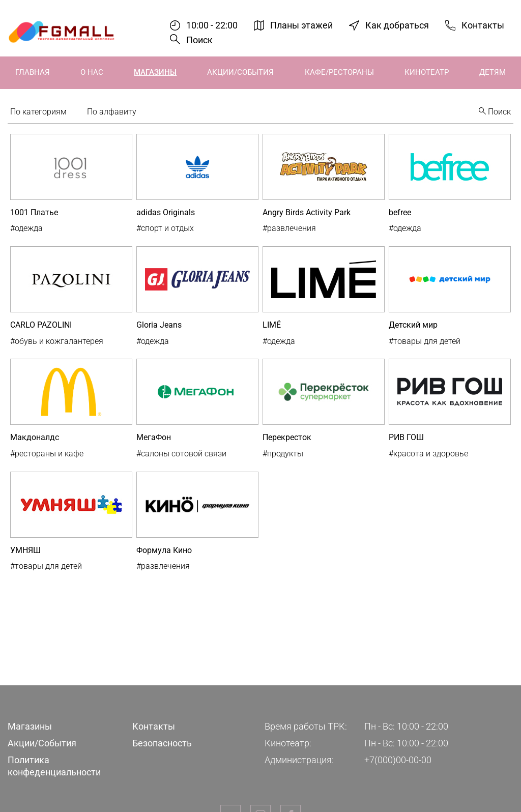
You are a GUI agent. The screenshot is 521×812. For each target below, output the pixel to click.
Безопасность (162, 743)
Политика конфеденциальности (54, 766)
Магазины (155, 72)
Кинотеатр (427, 72)
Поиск (199, 40)
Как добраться (397, 25)
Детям (493, 72)
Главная (33, 72)
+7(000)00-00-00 (398, 760)
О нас (92, 72)
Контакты (483, 25)
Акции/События (240, 72)
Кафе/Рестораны (339, 72)
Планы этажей (301, 25)
